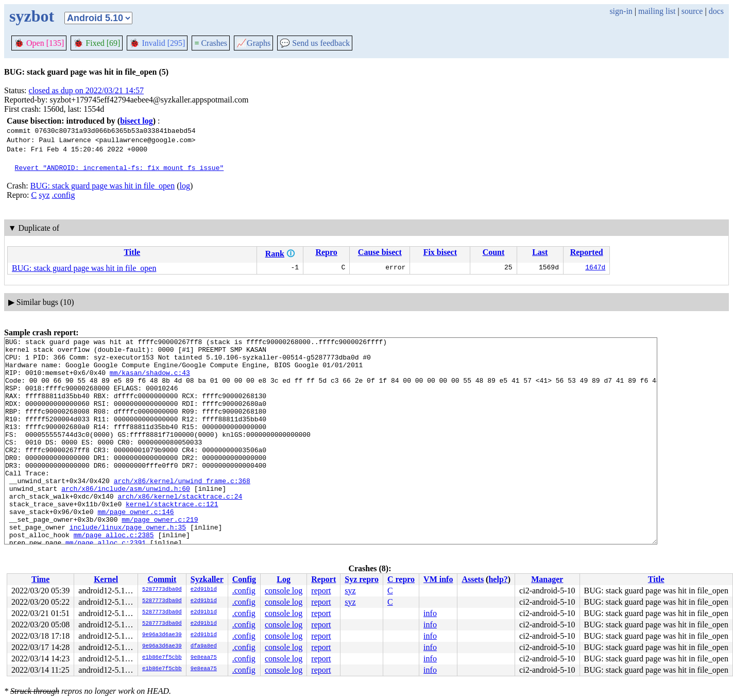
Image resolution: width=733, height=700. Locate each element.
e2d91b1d (204, 590)
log (184, 186)
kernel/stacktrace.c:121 (172, 538)
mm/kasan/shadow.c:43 (150, 380)
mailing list (657, 11)
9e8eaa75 (204, 658)
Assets (473, 579)
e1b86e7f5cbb (162, 658)
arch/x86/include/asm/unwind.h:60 (126, 519)
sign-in (621, 11)
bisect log (137, 121)
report (321, 591)
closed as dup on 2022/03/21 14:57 (87, 90)
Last (540, 252)
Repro (326, 252)
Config (244, 579)
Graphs (253, 43)
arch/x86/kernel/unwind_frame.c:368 (182, 510)
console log (284, 591)
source (692, 11)
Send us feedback (315, 43)
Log (284, 579)
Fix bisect (440, 252)
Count (494, 252)
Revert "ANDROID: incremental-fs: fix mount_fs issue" (120, 167)
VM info (438, 579)
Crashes (211, 43)
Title (132, 252)
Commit (162, 579)
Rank (275, 254)
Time (40, 579)
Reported (587, 252)
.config (64, 195)
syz (44, 195)
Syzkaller (207, 579)
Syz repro (362, 579)
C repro (401, 579)
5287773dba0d (162, 590)
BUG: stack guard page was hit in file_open (103, 186)
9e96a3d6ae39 (162, 635)
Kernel (106, 579)
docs (716, 11)
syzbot (32, 16)
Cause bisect (380, 252)
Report (323, 579)
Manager (547, 579)
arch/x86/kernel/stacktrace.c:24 (180, 528)
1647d (595, 268)
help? (498, 579)
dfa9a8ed (204, 646)
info (430, 613)
